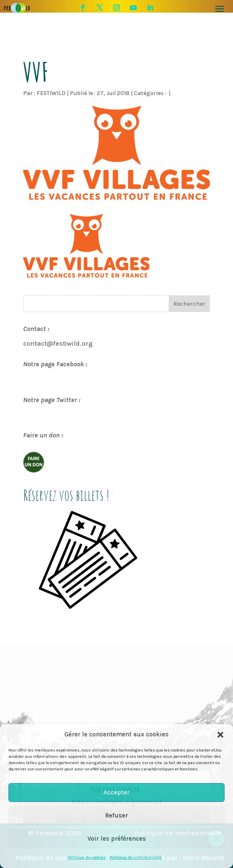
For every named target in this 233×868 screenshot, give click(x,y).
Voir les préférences (117, 839)
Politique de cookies (86, 857)
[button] (220, 735)
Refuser (116, 815)
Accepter (116, 792)
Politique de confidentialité (136, 857)
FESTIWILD (51, 93)
